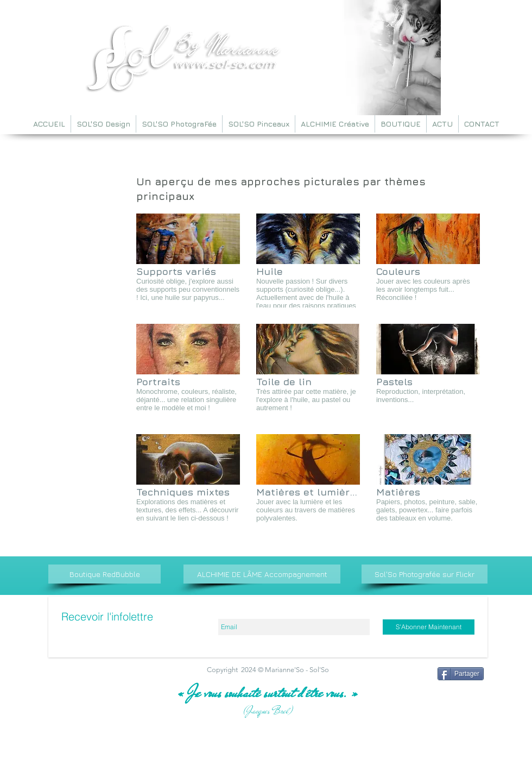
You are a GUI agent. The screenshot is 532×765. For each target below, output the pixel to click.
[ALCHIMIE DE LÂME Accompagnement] (262, 574)
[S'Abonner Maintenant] (429, 627)
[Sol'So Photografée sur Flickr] (425, 574)
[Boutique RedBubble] (104, 574)
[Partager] (461, 674)
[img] (188, 261)
